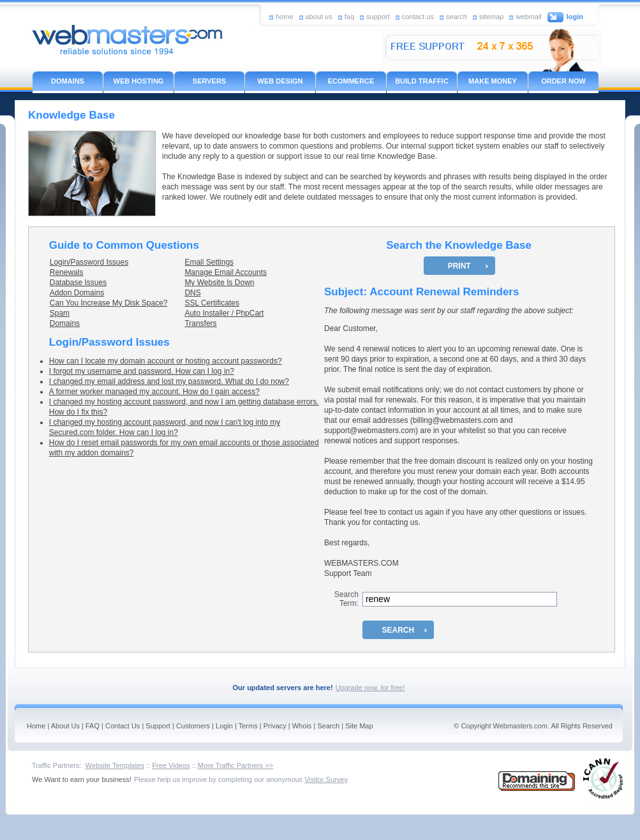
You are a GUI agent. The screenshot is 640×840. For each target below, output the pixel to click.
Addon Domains (77, 293)
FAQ (93, 726)
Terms (248, 726)
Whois (302, 726)
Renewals (67, 272)
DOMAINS (68, 81)
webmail (528, 16)
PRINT (459, 266)
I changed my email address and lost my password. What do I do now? (169, 381)
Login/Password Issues (89, 262)
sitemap (492, 16)
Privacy (275, 726)
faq (349, 16)
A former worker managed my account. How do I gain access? (154, 392)
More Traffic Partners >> (235, 765)
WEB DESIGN (280, 81)
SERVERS (209, 81)
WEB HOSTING (139, 81)
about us (319, 16)
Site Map (359, 726)
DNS (192, 293)
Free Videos (171, 765)
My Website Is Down (219, 283)
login (575, 17)
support (378, 16)
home (285, 16)
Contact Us (123, 726)
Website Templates (115, 765)
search (457, 16)
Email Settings (209, 262)
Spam (60, 313)
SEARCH (398, 630)
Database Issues (78, 283)
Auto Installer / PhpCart (224, 313)
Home (36, 726)
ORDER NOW (563, 81)
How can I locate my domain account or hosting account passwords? (166, 361)
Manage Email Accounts (226, 272)
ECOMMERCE (351, 81)
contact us (418, 16)
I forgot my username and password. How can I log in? (142, 371)
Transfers (200, 323)
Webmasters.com (520, 726)
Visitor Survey (326, 779)
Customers (193, 726)
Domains (65, 323)
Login (224, 726)
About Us (65, 726)
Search (328, 726)
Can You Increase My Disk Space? (109, 303)
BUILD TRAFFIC (422, 81)
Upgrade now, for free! (370, 688)
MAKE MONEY (493, 81)
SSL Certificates (212, 303)
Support (158, 726)
